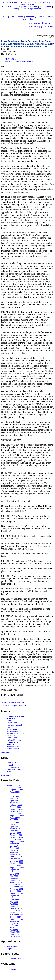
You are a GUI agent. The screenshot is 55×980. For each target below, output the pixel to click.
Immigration (12, 729)
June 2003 (14, 874)
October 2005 (16, 814)
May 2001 (14, 928)
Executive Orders (14, 769)
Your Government (30, 7)
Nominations (12, 946)
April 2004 (14, 852)
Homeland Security (15, 725)
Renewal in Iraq (13, 746)
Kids (18, 7)
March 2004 (15, 855)
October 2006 (16, 788)
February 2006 (16, 805)
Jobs (16, 9)
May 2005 (14, 824)
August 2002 (15, 895)
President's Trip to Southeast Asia (20, 62)
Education (11, 718)
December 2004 (17, 835)
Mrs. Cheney (44, 2)
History (13, 969)
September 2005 (17, 816)
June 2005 (14, 822)
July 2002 (14, 898)
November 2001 (17, 915)
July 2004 (14, 846)
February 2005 (16, 831)
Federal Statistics (17, 959)
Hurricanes (11, 727)
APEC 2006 (10, 59)
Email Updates (8, 17)
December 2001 (17, 913)
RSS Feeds (6, 775)
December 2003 (17, 861)
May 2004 (14, 850)
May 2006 (14, 798)
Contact (23, 9)
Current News (13, 763)
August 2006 (15, 792)
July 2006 (14, 794)
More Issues (6, 753)
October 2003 (16, 865)
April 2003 (14, 878)
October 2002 (16, 891)
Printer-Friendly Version (40, 23)
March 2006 (15, 803)
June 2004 (14, 848)
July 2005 (14, 820)
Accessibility (31, 17)
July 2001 (14, 923)
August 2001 (15, 921)
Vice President (20, 2)
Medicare (11, 736)
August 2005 (15, 818)
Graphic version (35, 9)
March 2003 (15, 880)
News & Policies (27, 4)
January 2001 (16, 936)
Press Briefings (13, 765)
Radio (9, 771)
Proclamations (13, 767)
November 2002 (17, 889)
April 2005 (14, 826)
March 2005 (15, 829)
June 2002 (14, 900)
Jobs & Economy (14, 731)
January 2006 (16, 807)
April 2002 (14, 904)
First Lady (32, 2)
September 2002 (17, 893)
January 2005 (16, 833)
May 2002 (14, 902)
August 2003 (15, 870)
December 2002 (17, 887)
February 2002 (16, 908)
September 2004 (17, 842)
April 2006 (14, 801)
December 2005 (17, 809)
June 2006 (14, 796)
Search (42, 17)
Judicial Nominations (15, 734)
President (7, 2)
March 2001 (15, 932)
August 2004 (15, 844)
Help (31, 19)
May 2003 (14, 876)
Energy (10, 721)
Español (20, 17)
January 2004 (16, 859)
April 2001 (14, 930)
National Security (14, 740)
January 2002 (16, 911)
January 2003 (16, 885)
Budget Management (16, 716)
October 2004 (16, 839)
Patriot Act (11, 744)
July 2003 (14, 872)
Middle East (12, 738)
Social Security (13, 749)
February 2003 (16, 883)
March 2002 (15, 906)
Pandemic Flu (13, 742)
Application (12, 949)
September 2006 (17, 790)
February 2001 (16, 934)
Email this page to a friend (41, 27)
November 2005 (17, 811)
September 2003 (17, 867)
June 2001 (14, 926)
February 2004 (16, 857)
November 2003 (17, 863)
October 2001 (16, 917)
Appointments (45, 7)
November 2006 (14, 786)
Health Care (12, 723)
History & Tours (8, 7)
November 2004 (17, 837)
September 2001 (17, 919)
